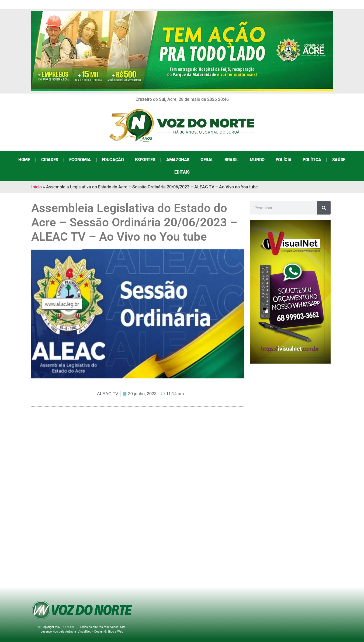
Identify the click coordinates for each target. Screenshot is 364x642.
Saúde (339, 160)
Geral (207, 160)
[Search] (324, 208)
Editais (182, 172)
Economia (80, 160)
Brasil (232, 160)
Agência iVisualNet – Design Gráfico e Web (94, 632)
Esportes (145, 160)
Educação (113, 160)
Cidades (50, 160)
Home (24, 160)
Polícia (284, 160)
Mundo (257, 160)
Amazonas (178, 160)
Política (312, 160)
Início (37, 187)
